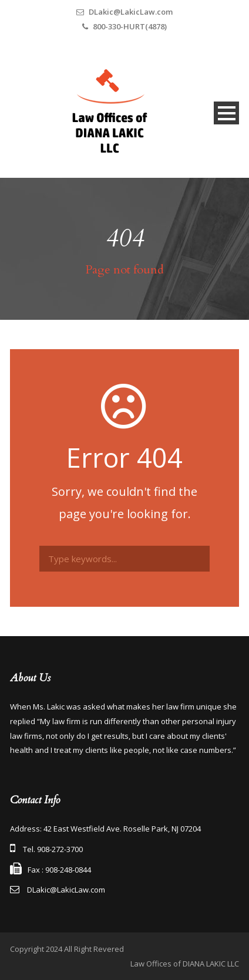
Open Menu (226, 113)
